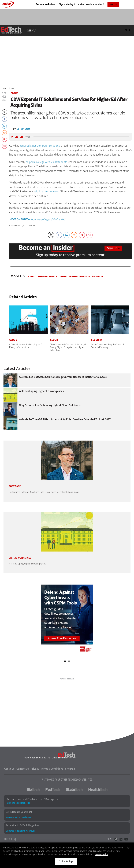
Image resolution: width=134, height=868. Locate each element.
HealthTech (98, 790)
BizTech (33, 790)
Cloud (12, 88)
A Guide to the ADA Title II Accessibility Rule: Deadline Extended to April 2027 (65, 419)
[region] (67, 855)
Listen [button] (19, 137)
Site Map (70, 769)
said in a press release (46, 191)
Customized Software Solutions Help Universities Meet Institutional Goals (63, 377)
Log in (127, 30)
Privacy (35, 769)
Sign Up (112, 4)
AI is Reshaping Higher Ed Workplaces (41, 391)
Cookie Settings (66, 861)
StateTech (74, 790)
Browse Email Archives (18, 818)
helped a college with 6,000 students (46, 162)
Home (5, 88)
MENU (31, 31)
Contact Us (23, 769)
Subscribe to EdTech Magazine (22, 825)
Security (98, 276)
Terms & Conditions (52, 769)
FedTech (53, 790)
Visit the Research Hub (18, 803)
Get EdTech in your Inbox (19, 812)
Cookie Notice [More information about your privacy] (101, 854)
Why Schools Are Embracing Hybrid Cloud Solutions (50, 405)
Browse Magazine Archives (21, 831)
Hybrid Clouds (47, 276)
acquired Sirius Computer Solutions (40, 146)
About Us (9, 769)
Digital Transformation (74, 276)
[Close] (128, 848)
